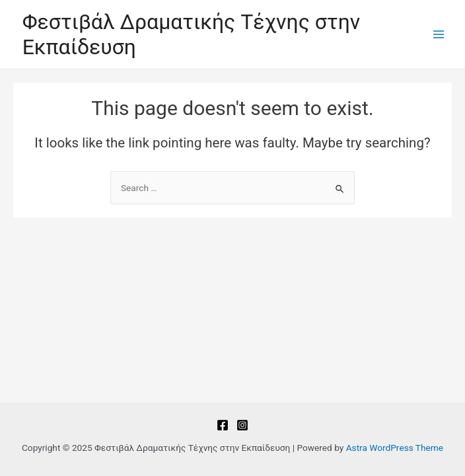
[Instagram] (242, 425)
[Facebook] (223, 425)
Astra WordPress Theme (395, 448)
